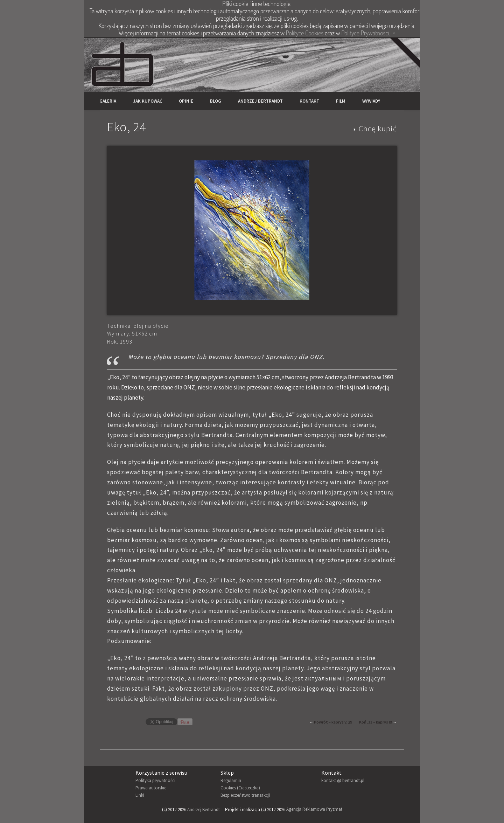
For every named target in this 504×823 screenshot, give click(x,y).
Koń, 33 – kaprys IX (376, 722)
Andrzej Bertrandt (260, 101)
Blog (216, 101)
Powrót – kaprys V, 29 (333, 722)
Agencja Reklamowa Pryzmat (314, 810)
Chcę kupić (378, 129)
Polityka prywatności (155, 780)
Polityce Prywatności (365, 33)
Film (341, 101)
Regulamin (231, 780)
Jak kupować (148, 101)
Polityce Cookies (305, 33)
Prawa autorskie (151, 788)
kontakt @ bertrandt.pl (343, 780)
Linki (140, 795)
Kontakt (309, 101)
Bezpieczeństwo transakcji (245, 795)
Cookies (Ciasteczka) (240, 788)
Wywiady (371, 101)
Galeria (108, 101)
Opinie (186, 101)
